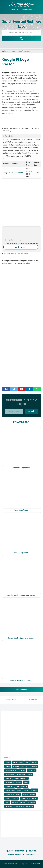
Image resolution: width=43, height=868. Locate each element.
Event (30, 774)
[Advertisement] (21, 202)
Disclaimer (31, 851)
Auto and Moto (18, 762)
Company (22, 770)
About (10, 851)
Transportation (19, 806)
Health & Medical (22, 786)
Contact (20, 851)
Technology (31, 802)
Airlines (8, 762)
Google (26, 782)
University (30, 806)
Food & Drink (10, 782)
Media (18, 794)
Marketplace (10, 794)
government (9, 786)
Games (19, 782)
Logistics (34, 790)
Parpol (34, 798)
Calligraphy (25, 766)
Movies (33, 794)
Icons (19, 790)
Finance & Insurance (21, 778)
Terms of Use (29, 855)
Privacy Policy (15, 855)
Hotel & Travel (10, 790)
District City (32, 770)
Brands (8, 766)
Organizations (25, 798)
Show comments (22, 690)
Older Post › (33, 700)
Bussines (16, 766)
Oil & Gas (15, 798)
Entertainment (21, 774)
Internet (26, 790)
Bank (27, 762)
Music (8, 798)
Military (25, 794)
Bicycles (34, 762)
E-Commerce (10, 774)
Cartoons (34, 766)
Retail (7, 802)
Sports (23, 802)
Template (9, 806)
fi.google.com (17, 173)
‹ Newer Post (10, 700)
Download (21, 247)
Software (15, 802)
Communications (11, 770)
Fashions (8, 778)
